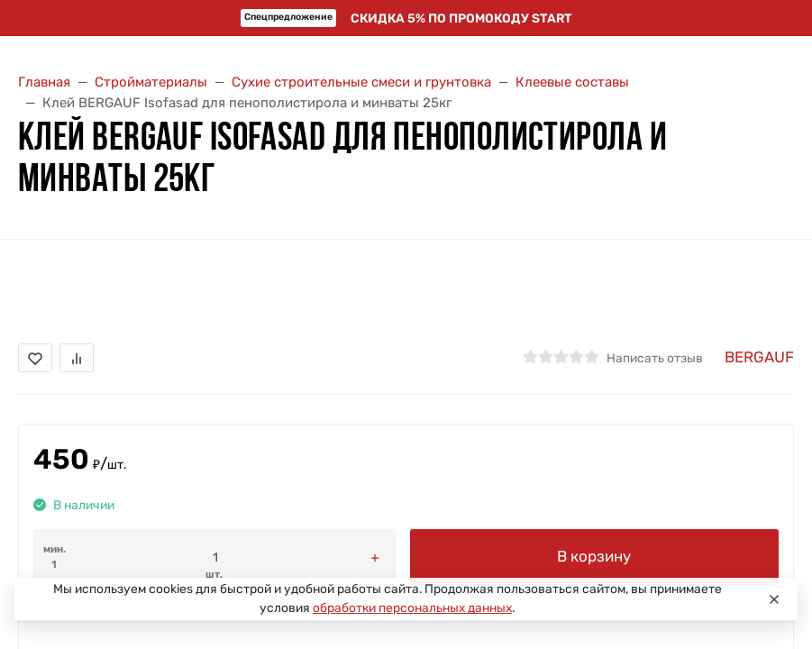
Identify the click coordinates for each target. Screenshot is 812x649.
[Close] (774, 599)
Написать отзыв (655, 358)
